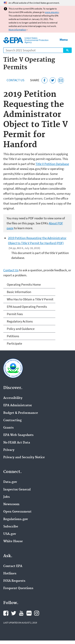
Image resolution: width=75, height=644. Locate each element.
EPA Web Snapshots (18, 435)
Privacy (9, 450)
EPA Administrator (18, 405)
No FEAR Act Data (17, 443)
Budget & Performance (21, 413)
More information (17, 30)
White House (13, 541)
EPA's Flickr (29, 613)
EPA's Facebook (6, 613)
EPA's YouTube (21, 613)
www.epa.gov (52, 12)
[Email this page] (61, 80)
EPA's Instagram (37, 613)
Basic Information (19, 292)
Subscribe (11, 527)
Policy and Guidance (21, 329)
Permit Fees (15, 314)
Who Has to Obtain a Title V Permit (30, 299)
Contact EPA (13, 566)
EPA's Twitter (14, 613)
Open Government (17, 512)
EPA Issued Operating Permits (27, 307)
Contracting (12, 420)
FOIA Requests (14, 581)
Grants (8, 428)
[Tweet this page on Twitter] (53, 80)
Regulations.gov (16, 519)
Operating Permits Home (24, 284)
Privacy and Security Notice (24, 457)
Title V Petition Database (52, 164)
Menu (64, 40)
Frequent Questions (18, 588)
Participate (14, 343)
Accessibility (13, 398)
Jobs (7, 497)
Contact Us (15, 80)
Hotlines (10, 574)
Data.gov (10, 482)
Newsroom (11, 504)
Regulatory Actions (20, 321)
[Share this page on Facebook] (45, 80)
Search (67, 50)
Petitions (13, 336)
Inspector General (17, 490)
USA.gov (10, 534)
